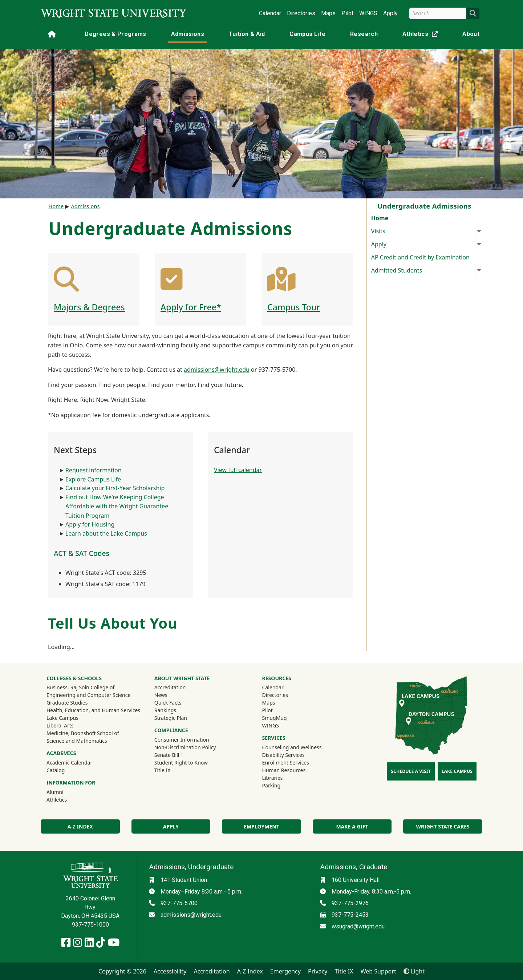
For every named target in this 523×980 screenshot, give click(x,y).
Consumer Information (182, 740)
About (471, 34)
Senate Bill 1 (169, 755)
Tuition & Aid (247, 34)
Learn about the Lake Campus (106, 533)
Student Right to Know (181, 763)
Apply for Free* (191, 307)
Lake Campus (62, 718)
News (161, 695)
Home (380, 218)
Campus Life (307, 34)
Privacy (318, 971)
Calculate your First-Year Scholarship (115, 488)
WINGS (368, 13)
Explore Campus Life (93, 479)
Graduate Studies (67, 703)
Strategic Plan (171, 718)
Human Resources (284, 770)
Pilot (347, 13)
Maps (328, 13)
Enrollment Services (286, 763)
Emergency (285, 971)
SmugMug (284, 718)
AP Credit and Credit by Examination (420, 257)
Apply (390, 13)
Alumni (65, 792)
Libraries (273, 778)
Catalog (56, 770)
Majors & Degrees (89, 307)
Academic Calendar (69, 763)
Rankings (165, 710)
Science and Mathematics (77, 741)
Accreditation (170, 687)
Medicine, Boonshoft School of (83, 733)
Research (364, 34)
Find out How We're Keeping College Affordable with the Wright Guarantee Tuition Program (117, 506)
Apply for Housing (90, 524)
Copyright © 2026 (122, 971)
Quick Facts (168, 703)
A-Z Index (80, 826)
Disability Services (283, 755)
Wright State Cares (443, 826)
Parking (271, 785)
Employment (261, 826)
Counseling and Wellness (292, 747)
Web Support (378, 971)
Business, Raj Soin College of (80, 687)
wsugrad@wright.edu (358, 926)
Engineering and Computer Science (88, 695)
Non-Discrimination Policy (185, 747)
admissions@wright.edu (217, 370)
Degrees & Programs (115, 34)
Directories (301, 13)
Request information (94, 470)
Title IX (163, 770)
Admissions (188, 34)
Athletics (422, 35)
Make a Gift (352, 826)
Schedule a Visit (411, 771)
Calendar (270, 13)
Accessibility (170, 971)
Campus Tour (294, 307)
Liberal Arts (60, 725)
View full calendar (238, 470)
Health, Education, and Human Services (93, 710)
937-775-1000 (90, 925)
